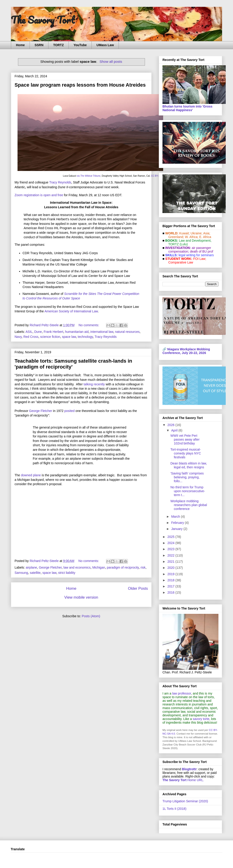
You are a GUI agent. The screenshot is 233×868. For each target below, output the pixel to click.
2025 (171, 537)
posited (70, 411)
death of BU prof (202, 251)
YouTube (80, 45)
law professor (182, 693)
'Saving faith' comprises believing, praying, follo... (187, 477)
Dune (38, 332)
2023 (171, 549)
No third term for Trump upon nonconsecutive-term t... (188, 491)
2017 (171, 586)
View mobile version (81, 597)
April (175, 430)
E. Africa (205, 237)
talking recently (94, 384)
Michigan (99, 567)
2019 (171, 574)
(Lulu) (184, 244)
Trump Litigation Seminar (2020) (185, 801)
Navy (18, 337)
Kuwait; (185, 233)
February (178, 523)
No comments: (89, 325)
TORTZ (58, 45)
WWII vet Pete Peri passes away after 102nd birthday (185, 439)
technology (85, 337)
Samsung (21, 573)
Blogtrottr (189, 769)
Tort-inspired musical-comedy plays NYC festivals (186, 453)
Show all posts (111, 61)
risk (143, 567)
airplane (31, 567)
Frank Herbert (53, 332)
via (89, 176)
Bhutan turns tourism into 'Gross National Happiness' (187, 108)
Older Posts (138, 588)
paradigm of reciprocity (123, 567)
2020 (171, 568)
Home (20, 45)
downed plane (31, 475)
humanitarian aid (77, 332)
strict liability (67, 573)
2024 (171, 543)
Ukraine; (197, 233)
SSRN (39, 45)
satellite (35, 573)
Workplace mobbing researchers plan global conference (189, 505)
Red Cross (31, 337)
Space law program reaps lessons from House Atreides (80, 85)
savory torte (201, 719)
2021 (171, 562)
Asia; (207, 233)
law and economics (77, 567)
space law (69, 337)
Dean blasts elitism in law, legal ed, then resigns (189, 465)
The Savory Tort (43, 20)
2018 (171, 580)
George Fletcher (41, 411)
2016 (171, 592)
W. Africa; (192, 237)
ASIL (29, 332)
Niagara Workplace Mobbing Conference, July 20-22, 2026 (186, 351)
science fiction (50, 337)
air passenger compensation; (188, 250)
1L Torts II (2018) (174, 809)
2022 (171, 555)
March (176, 517)
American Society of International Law (71, 311)
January (177, 529)
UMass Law (105, 45)
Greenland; (176, 237)
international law (102, 332)
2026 (171, 425)
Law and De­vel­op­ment (195, 241)
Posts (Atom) (91, 616)
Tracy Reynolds (60, 182)
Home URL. (183, 780)
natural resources (127, 332)
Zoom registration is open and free (39, 195)
